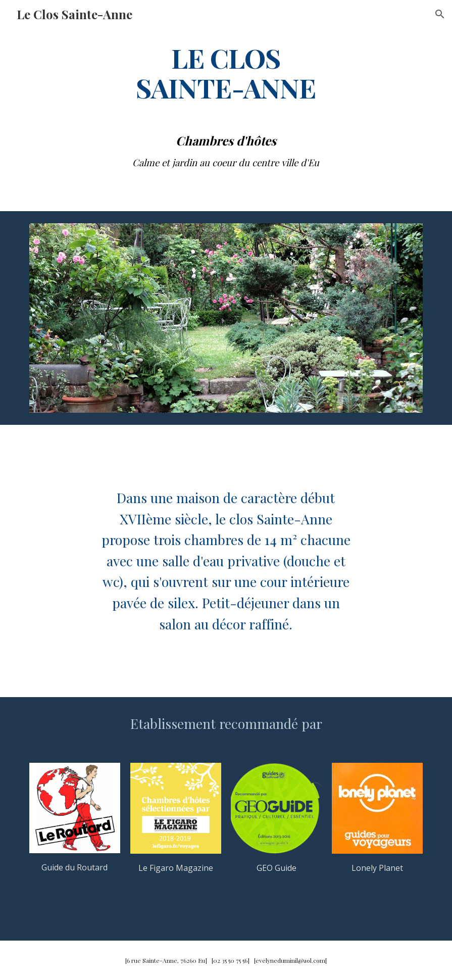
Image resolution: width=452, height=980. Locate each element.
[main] (226, 72)
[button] (440, 14)
